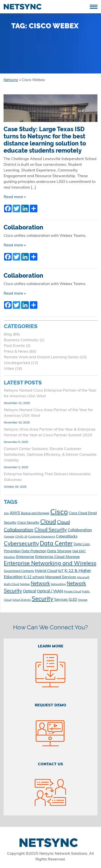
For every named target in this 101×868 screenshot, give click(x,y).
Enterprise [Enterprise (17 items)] (25, 557)
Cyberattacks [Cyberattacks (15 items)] (67, 537)
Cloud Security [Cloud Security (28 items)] (50, 530)
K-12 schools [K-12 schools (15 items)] (34, 577)
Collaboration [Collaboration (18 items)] (80, 530)
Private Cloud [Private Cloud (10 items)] (72, 592)
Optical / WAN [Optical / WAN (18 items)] (50, 592)
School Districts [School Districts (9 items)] (22, 600)
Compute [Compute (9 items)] (9, 537)
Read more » (15, 197)
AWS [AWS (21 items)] (15, 513)
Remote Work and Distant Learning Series (41, 357)
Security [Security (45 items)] (43, 599)
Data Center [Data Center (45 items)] (56, 544)
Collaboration (23, 227)
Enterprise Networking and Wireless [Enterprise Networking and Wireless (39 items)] (50, 564)
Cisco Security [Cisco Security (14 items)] (28, 523)
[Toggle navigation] (95, 6)
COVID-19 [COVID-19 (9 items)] (21, 537)
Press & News (16, 352)
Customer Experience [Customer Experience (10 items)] (42, 537)
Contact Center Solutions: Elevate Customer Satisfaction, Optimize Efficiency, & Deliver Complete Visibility (50, 455)
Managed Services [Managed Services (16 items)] (61, 577)
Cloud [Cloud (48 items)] (48, 522)
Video (9, 369)
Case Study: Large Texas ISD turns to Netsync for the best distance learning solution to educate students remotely (45, 140)
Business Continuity (21, 340)
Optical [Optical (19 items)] (29, 591)
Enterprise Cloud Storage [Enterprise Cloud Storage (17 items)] (58, 557)
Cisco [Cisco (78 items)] (59, 512)
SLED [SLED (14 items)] (73, 600)
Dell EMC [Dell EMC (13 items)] (79, 551)
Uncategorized (17, 363)
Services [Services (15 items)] (61, 600)
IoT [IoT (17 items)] (61, 571)
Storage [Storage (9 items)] (83, 600)
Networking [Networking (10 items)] (58, 584)
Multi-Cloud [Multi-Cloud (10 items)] (11, 584)
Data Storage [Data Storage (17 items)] (59, 551)
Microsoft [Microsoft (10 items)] (83, 577)
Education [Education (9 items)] (10, 557)
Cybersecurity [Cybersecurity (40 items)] (21, 544)
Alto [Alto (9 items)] (6, 514)
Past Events (14, 346)
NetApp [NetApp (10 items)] (25, 584)
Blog (8, 335)
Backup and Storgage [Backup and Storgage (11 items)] (35, 514)
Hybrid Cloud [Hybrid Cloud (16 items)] (46, 571)
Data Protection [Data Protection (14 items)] (34, 551)
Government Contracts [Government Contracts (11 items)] (19, 571)
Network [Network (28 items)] (40, 584)
